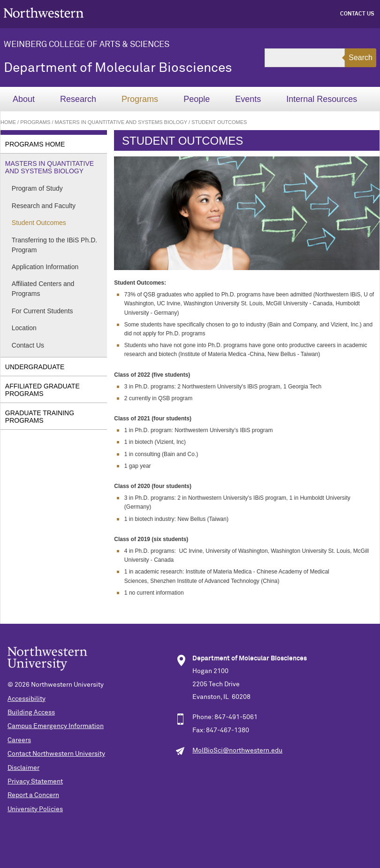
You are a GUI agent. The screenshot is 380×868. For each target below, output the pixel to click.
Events (248, 99)
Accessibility (27, 699)
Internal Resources (322, 99)
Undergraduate (35, 367)
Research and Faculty (44, 206)
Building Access (31, 713)
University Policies (35, 809)
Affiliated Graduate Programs (42, 390)
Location (24, 328)
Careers (19, 740)
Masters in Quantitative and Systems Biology (121, 122)
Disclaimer (23, 768)
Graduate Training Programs (40, 417)
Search (361, 58)
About (24, 99)
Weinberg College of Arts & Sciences (87, 45)
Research (78, 99)
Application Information (45, 267)
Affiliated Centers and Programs (43, 289)
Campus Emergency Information (56, 726)
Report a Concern (33, 795)
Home (8, 122)
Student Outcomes (39, 223)
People (197, 99)
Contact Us (357, 14)
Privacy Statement (35, 782)
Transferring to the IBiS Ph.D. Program (54, 245)
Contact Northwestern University (56, 754)
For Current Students (42, 311)
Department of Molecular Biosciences (118, 68)
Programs (140, 99)
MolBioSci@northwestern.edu (237, 751)
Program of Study (37, 188)
